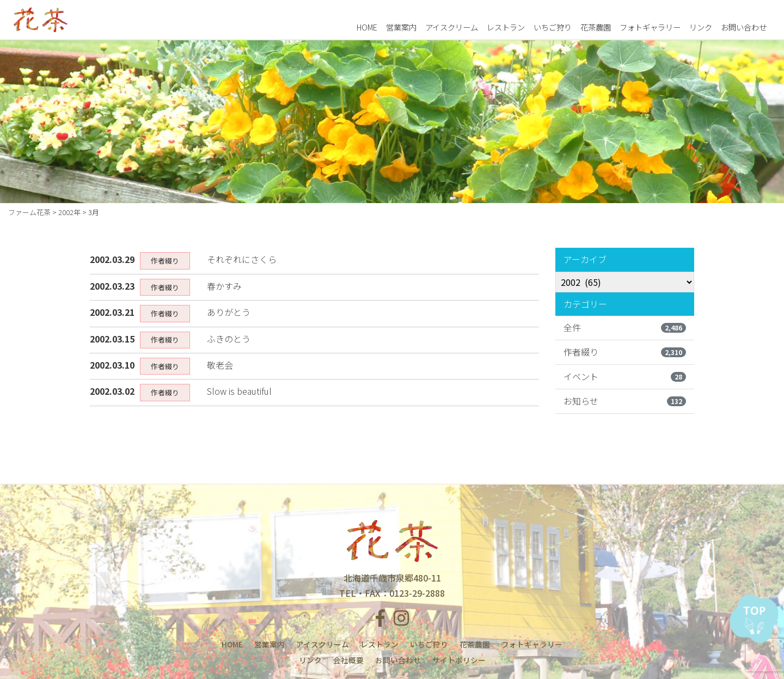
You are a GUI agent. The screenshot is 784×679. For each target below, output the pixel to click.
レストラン (379, 644)
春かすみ (224, 286)
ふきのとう (229, 339)
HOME (367, 26)
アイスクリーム (323, 644)
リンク (701, 26)
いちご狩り (429, 644)
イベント (625, 376)
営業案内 (401, 26)
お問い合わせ (744, 26)
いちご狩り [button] (553, 26)
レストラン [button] (506, 26)
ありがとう (229, 312)
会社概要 (348, 660)
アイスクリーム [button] (452, 26)
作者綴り (625, 352)
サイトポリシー (459, 660)
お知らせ (625, 401)
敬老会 (220, 365)
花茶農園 (596, 26)
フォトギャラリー (650, 26)
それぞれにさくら (242, 259)
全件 (625, 327)
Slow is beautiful (239, 391)
